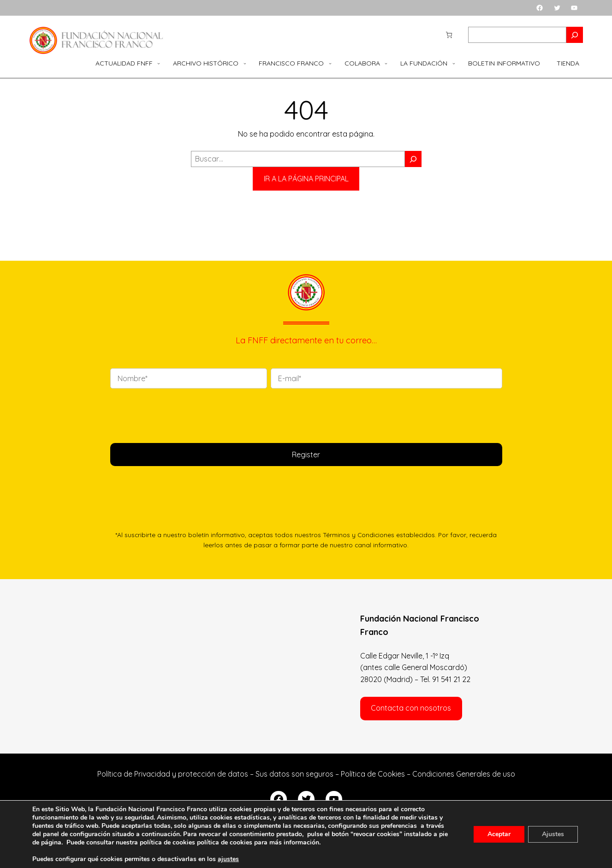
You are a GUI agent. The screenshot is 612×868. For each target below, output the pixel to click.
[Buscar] (413, 159)
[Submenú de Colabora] (386, 63)
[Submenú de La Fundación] (454, 63)
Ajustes (553, 834)
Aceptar (499, 834)
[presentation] (180, 414)
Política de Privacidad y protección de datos (173, 774)
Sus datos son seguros (294, 774)
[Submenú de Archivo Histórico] (245, 63)
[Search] (575, 35)
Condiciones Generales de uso (464, 774)
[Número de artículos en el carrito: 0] (449, 35)
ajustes (228, 859)
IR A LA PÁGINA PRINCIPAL (306, 179)
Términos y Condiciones (359, 535)
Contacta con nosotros (411, 708)
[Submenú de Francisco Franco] (330, 63)
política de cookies (225, 842)
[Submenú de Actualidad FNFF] (159, 63)
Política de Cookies (373, 774)
